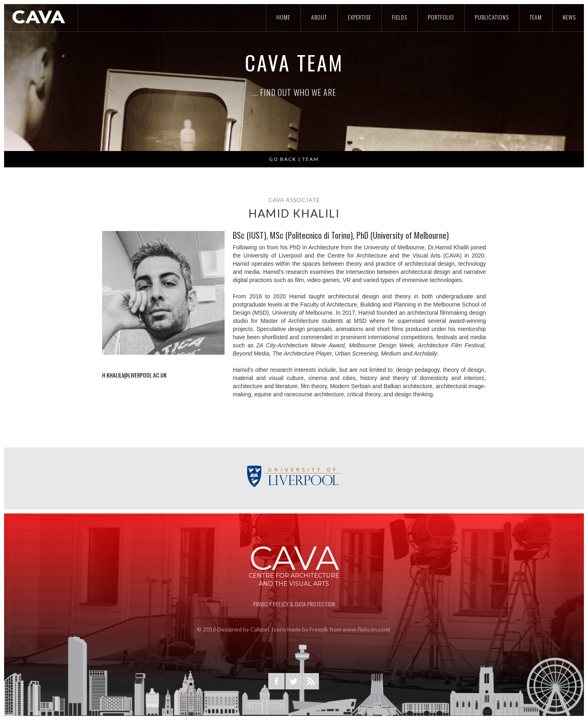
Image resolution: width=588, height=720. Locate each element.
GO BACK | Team (294, 165)
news (569, 17)
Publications (492, 17)
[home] (39, 17)
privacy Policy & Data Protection (294, 604)
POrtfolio (441, 17)
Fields (400, 17)
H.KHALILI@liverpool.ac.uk (134, 375)
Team (536, 17)
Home (283, 17)
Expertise (360, 17)
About (319, 17)
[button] (20, 78)
